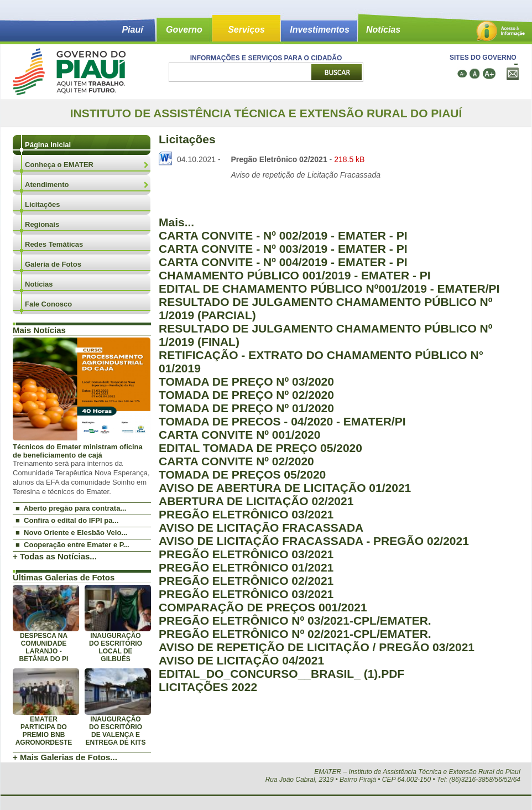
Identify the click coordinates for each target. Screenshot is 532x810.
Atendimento (47, 185)
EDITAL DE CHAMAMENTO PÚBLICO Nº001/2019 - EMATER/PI (329, 289)
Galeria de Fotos (53, 264)
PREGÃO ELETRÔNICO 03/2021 (246, 514)
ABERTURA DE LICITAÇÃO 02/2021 (256, 501)
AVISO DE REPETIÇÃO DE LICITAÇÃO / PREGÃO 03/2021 (317, 647)
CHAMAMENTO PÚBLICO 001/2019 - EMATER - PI (295, 275)
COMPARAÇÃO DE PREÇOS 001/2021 (263, 607)
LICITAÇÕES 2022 (208, 687)
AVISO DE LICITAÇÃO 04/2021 (241, 660)
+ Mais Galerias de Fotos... (65, 757)
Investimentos (320, 30)
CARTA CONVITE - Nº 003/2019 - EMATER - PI (283, 249)
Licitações (43, 204)
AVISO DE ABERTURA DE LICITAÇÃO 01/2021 (285, 488)
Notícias (383, 30)
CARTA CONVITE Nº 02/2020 (236, 461)
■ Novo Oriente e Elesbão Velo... (71, 533)
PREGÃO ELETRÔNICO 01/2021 (246, 567)
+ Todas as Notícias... (55, 556)
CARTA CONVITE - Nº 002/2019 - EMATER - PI (283, 235)
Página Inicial (48, 145)
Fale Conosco (48, 304)
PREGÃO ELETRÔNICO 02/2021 (246, 581)
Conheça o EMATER (59, 165)
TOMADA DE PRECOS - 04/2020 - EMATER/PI (282, 421)
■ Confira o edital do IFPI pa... (67, 520)
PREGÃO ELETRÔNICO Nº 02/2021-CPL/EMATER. (295, 634)
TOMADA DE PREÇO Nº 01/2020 (246, 408)
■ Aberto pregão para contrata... (71, 508)
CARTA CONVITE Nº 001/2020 (239, 435)
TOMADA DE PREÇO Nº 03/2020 (246, 381)
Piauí (132, 30)
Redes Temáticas (54, 244)
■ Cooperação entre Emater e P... (72, 545)
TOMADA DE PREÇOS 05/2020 (242, 474)
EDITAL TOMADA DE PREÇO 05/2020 (260, 448)
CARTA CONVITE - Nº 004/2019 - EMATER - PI (283, 262)
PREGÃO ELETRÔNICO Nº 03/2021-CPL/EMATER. (295, 621)
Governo (184, 30)
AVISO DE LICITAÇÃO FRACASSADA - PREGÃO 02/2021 (314, 541)
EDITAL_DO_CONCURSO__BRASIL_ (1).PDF (281, 674)
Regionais (42, 224)
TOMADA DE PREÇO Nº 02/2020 (246, 395)
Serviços (246, 30)
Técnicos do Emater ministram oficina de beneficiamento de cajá (78, 451)
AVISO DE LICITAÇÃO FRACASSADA (261, 528)
